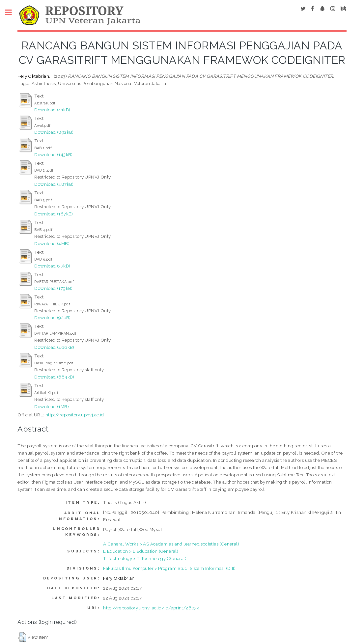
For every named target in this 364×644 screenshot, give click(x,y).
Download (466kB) (54, 347)
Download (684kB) (54, 377)
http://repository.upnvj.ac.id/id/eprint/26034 (151, 608)
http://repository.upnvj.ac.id (75, 415)
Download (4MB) (52, 243)
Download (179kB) (53, 288)
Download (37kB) (52, 266)
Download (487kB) (54, 184)
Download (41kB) (52, 110)
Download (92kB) (52, 318)
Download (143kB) (53, 154)
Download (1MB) (52, 406)
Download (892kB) (54, 132)
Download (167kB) (54, 214)
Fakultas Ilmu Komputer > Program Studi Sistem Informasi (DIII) (169, 568)
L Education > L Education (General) (141, 551)
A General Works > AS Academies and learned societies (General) (171, 544)
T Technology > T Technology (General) (145, 558)
